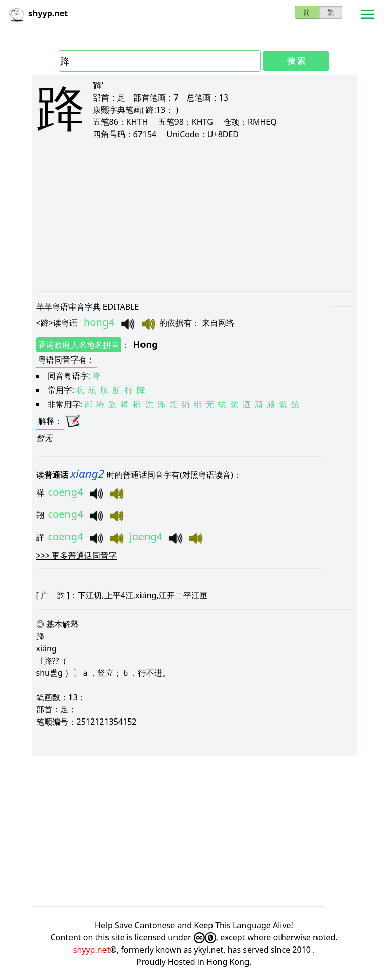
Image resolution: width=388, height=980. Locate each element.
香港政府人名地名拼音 (79, 345)
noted (324, 937)
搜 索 (296, 61)
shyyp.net (92, 950)
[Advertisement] (194, 215)
